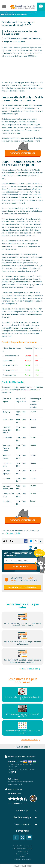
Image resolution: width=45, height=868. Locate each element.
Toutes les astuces (30, 740)
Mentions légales (22, 851)
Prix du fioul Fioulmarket (13, 382)
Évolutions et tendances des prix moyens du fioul (20, 33)
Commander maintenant (23, 153)
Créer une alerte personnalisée (23, 587)
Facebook (10, 533)
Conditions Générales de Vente (23, 846)
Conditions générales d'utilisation (22, 848)
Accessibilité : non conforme (22, 859)
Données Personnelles (23, 854)
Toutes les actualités (29, 669)
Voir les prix (20, 567)
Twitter (19, 533)
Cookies (22, 856)
